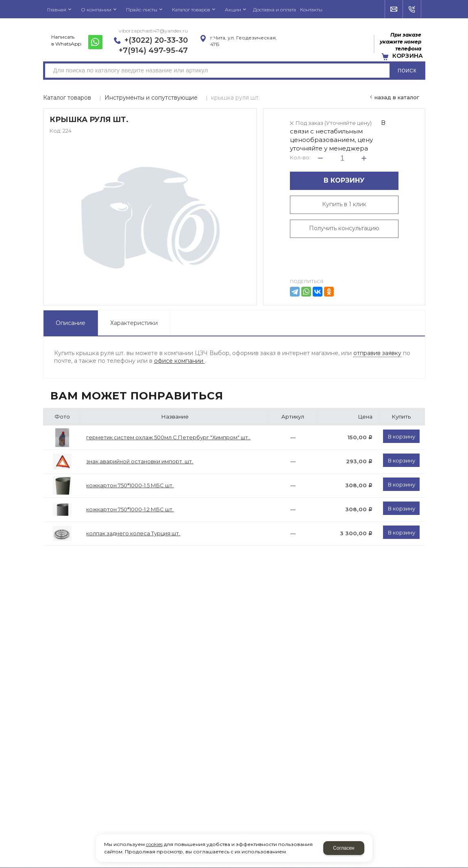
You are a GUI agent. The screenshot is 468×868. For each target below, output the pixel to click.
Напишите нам (394, 9)
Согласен (344, 848)
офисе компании (180, 361)
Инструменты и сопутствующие (151, 98)
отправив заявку (377, 353)
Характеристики (134, 323)
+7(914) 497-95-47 (153, 50)
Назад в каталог (397, 97)
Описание (71, 323)
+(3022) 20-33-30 (156, 40)
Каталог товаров (67, 98)
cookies (154, 844)
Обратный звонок (412, 9)
